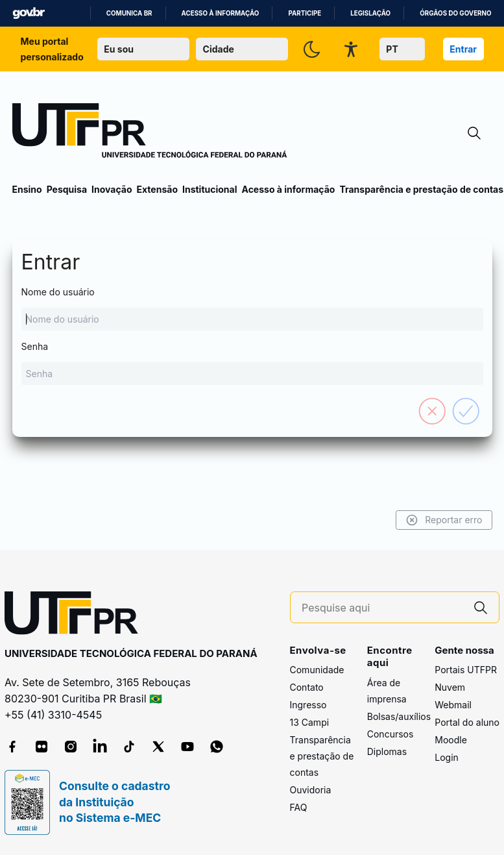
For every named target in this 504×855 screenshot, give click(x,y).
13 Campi (310, 722)
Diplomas (387, 751)
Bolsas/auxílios (399, 716)
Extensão (157, 189)
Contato (307, 687)
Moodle (451, 740)
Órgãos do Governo (455, 13)
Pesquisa (67, 189)
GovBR (29, 13)
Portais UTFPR (466, 670)
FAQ (299, 807)
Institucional (210, 189)
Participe (305, 13)
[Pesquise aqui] (382, 608)
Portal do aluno (467, 722)
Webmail (453, 705)
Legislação (370, 13)
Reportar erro (444, 520)
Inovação (112, 189)
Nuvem (450, 687)
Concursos (390, 734)
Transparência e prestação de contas (421, 189)
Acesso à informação (221, 13)
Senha (252, 363)
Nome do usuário (252, 308)
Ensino (27, 189)
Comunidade (317, 670)
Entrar (463, 49)
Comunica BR (129, 13)
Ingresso (308, 705)
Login (447, 757)
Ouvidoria (311, 790)
